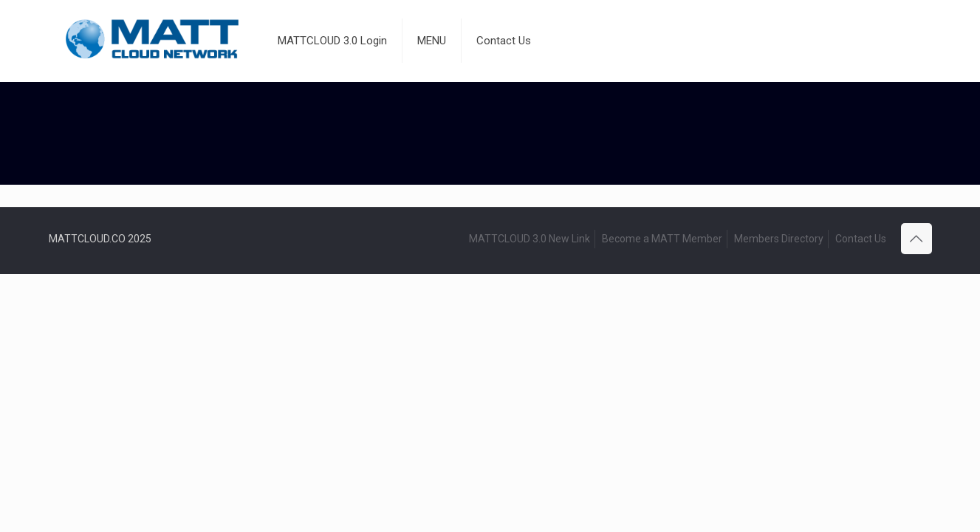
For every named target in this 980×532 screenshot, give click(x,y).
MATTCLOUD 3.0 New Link (530, 239)
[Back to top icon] (916, 239)
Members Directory (779, 239)
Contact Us (861, 239)
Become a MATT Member (662, 239)
